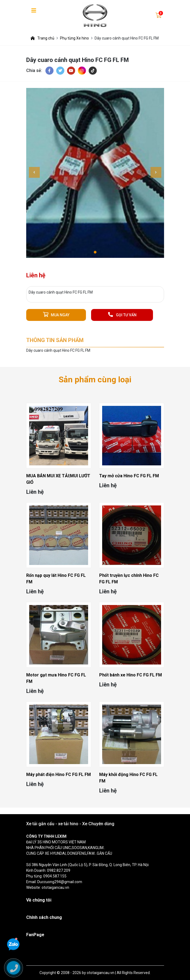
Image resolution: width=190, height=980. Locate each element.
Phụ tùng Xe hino (74, 38)
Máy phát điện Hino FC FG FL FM (59, 775)
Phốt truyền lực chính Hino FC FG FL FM (129, 579)
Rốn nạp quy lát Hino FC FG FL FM (56, 579)
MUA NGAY (56, 315)
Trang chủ (43, 38)
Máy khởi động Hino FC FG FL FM (128, 778)
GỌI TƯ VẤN (122, 315)
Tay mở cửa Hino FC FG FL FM (129, 476)
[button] (95, 252)
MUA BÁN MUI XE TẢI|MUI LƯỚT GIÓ (58, 479)
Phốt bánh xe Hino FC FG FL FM (131, 675)
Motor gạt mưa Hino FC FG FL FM (56, 678)
